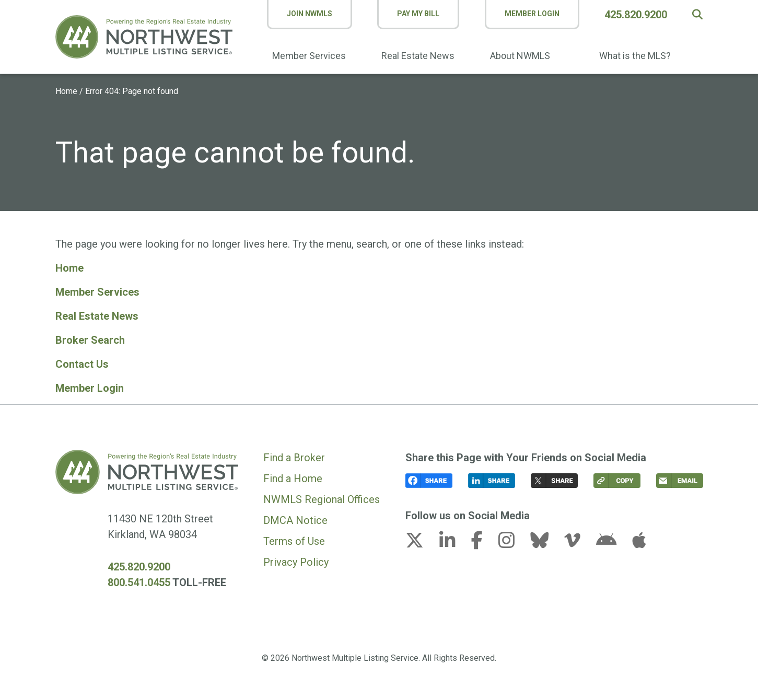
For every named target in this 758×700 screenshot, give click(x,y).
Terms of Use (294, 541)
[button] (697, 15)
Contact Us (82, 364)
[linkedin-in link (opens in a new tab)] (454, 543)
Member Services (309, 56)
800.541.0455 (139, 582)
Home (66, 91)
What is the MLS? (635, 56)
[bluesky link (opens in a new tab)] (546, 543)
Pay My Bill (418, 14)
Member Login (532, 14)
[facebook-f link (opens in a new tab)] (483, 543)
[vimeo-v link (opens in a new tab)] (579, 543)
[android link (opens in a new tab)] (613, 543)
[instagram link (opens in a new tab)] (513, 543)
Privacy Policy (296, 562)
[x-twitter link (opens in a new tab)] (421, 543)
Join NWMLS (310, 14)
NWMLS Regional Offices (322, 499)
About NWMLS (520, 56)
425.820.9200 (636, 15)
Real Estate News (418, 56)
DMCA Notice (295, 520)
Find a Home (293, 479)
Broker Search (90, 340)
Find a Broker (294, 458)
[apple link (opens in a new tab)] (639, 543)
